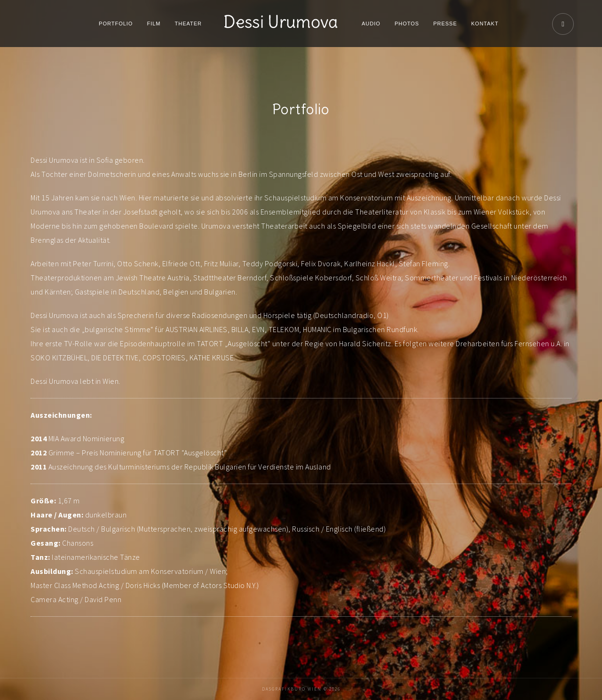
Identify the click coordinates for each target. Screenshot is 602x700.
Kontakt (485, 24)
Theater (189, 24)
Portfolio (116, 24)
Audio (371, 24)
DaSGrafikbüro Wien (292, 689)
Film (154, 24)
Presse (445, 24)
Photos (407, 24)
